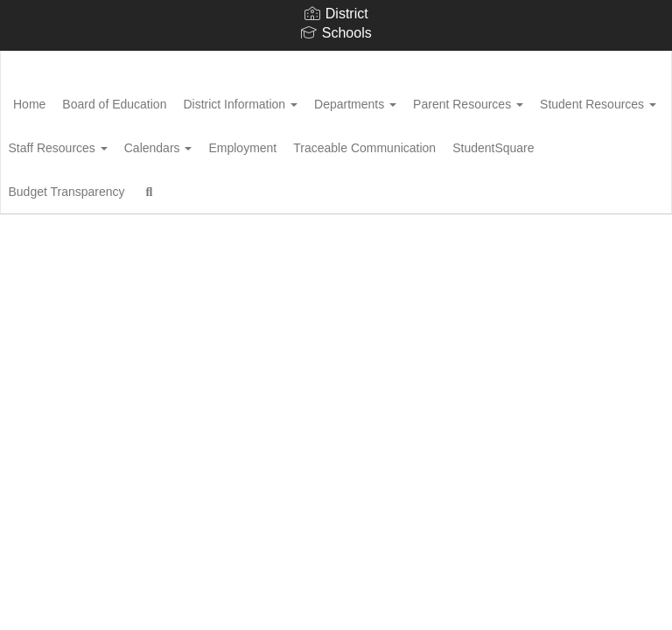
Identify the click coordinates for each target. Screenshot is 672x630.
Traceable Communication (112, 187)
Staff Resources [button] (232, 143)
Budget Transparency (375, 187)
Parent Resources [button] (534, 100)
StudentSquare (250, 187)
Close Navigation (87, 238)
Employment (437, 143)
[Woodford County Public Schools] (336, 63)
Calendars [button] (342, 143)
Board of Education (151, 100)
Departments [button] (411, 100)
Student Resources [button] (98, 143)
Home (56, 100)
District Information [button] (287, 100)
